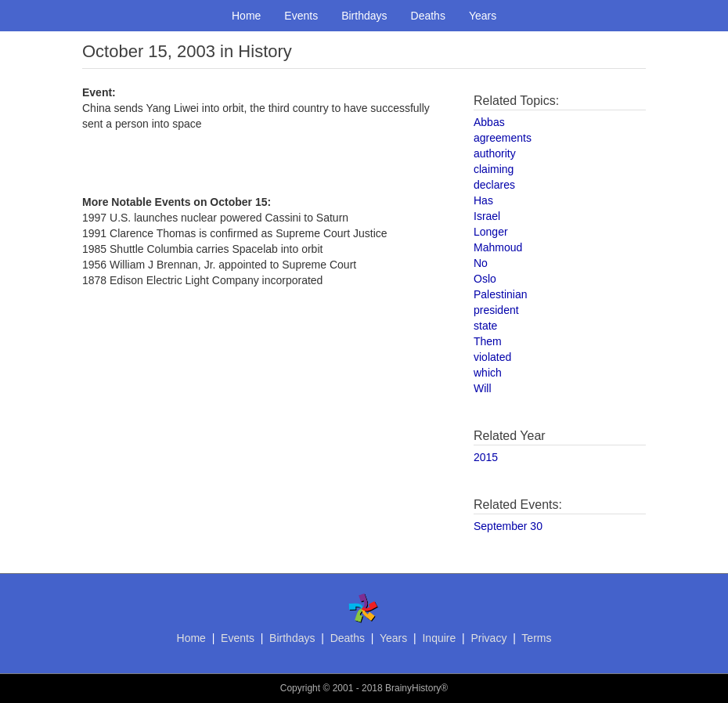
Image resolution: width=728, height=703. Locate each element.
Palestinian (501, 294)
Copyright (300, 688)
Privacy (488, 638)
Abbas (489, 122)
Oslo (485, 279)
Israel (487, 216)
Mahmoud (498, 247)
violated (492, 357)
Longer (491, 232)
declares (494, 185)
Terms (536, 638)
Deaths (428, 16)
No (481, 263)
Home (246, 16)
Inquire (439, 638)
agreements (503, 138)
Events (301, 16)
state (485, 326)
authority (495, 153)
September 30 (508, 526)
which (488, 373)
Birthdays (364, 16)
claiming (494, 169)
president (496, 310)
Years (483, 16)
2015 (486, 457)
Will (483, 388)
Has (483, 200)
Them (488, 341)
